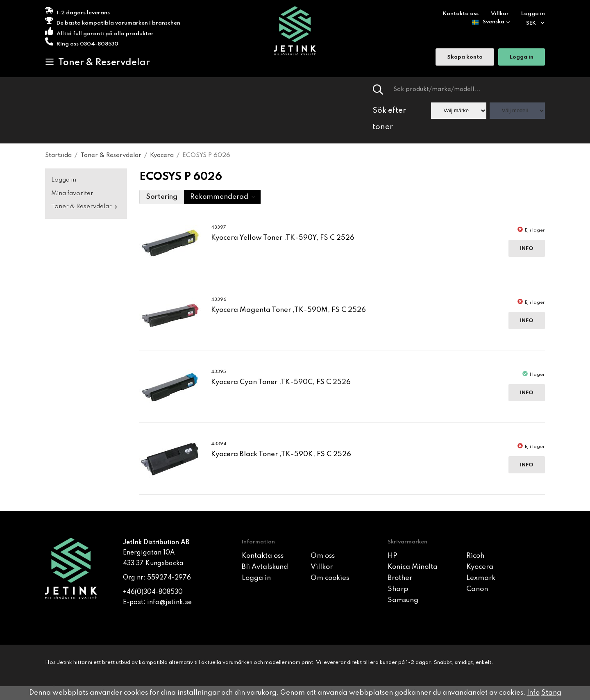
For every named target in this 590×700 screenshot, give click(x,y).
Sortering (162, 197)
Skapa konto (465, 58)
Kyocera (480, 567)
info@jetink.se (169, 602)
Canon (477, 589)
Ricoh (475, 556)
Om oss (323, 556)
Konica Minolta (413, 567)
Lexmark (481, 578)
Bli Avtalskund (265, 567)
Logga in (533, 14)
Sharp (398, 589)
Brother (400, 578)
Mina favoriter (72, 193)
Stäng (551, 693)
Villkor (500, 14)
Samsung (403, 600)
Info (527, 249)
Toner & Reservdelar (98, 62)
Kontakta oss (461, 14)
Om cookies (330, 578)
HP (392, 556)
